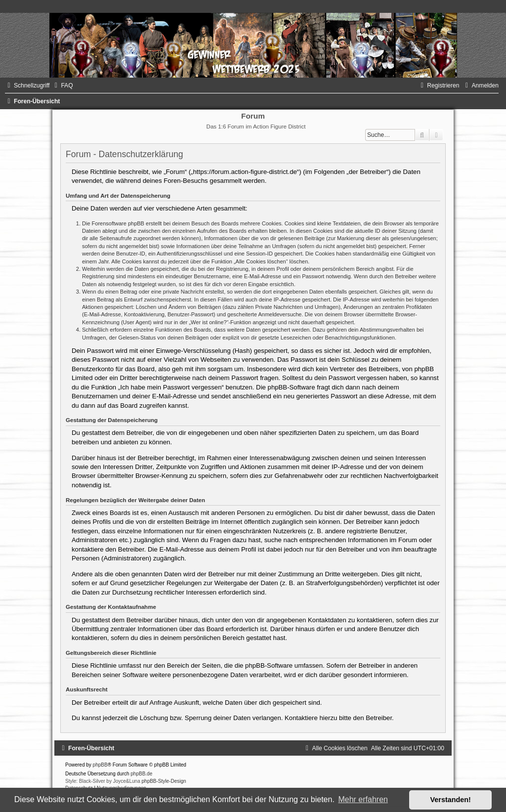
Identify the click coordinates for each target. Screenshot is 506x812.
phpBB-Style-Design (164, 781)
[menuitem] (62, 85)
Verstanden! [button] (451, 800)
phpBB (100, 765)
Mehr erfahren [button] (363, 799)
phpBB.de (141, 774)
